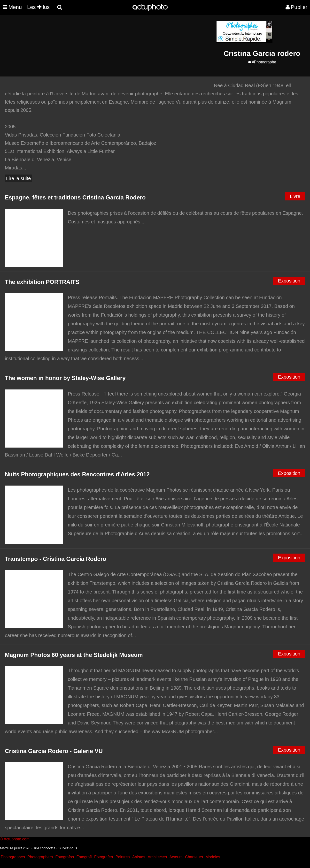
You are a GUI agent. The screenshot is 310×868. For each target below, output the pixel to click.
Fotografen (104, 857)
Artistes (139, 857)
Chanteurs (194, 857)
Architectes (157, 857)
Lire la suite (18, 178)
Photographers (40, 857)
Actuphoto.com (17, 839)
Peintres (123, 857)
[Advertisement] (126, 55)
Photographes (13, 857)
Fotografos (65, 857)
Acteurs (176, 857)
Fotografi (84, 857)
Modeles (213, 857)
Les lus (38, 7)
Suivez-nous (68, 848)
